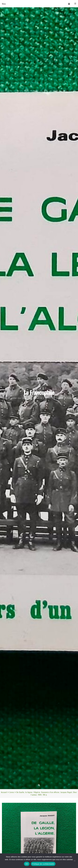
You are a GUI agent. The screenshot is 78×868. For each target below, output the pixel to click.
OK (27, 864)
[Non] (75, 861)
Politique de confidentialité (43, 864)
